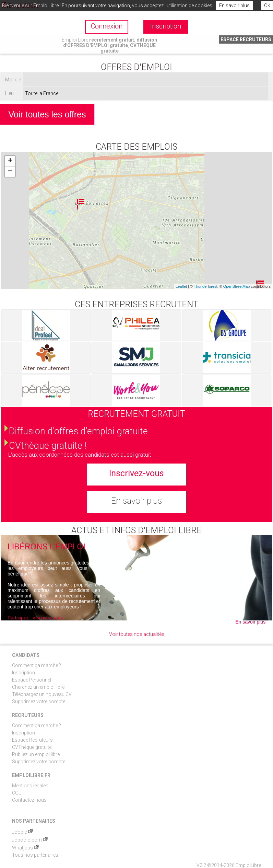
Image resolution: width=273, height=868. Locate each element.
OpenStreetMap (237, 286)
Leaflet (181, 286)
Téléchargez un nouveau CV (42, 694)
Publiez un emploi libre (36, 754)
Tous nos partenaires (35, 855)
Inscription (23, 673)
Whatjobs (26, 848)
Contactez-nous (29, 800)
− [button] (10, 172)
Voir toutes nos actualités (137, 634)
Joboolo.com (30, 840)
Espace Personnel (32, 680)
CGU (17, 793)
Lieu (9, 93)
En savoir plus (234, 5)
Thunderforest (205, 286)
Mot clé (13, 80)
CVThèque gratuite (32, 747)
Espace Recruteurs (32, 740)
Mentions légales (30, 786)
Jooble (22, 832)
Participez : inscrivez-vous (35, 618)
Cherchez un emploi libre (38, 687)
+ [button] (10, 161)
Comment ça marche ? (37, 665)
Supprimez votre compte (39, 701)
